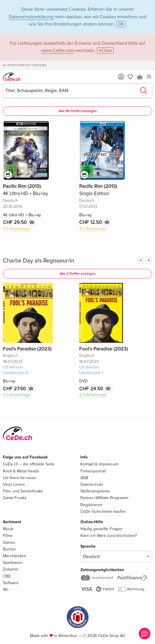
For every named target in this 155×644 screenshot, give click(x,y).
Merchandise (15, 556)
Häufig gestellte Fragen (101, 529)
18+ (6, 590)
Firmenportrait (93, 471)
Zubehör (11, 569)
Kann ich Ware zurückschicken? (109, 536)
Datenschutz (92, 484)
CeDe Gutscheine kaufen (103, 511)
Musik (8, 529)
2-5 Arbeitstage (17, 395)
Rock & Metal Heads (21, 471)
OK (121, 24)
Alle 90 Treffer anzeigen (78, 111)
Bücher (9, 549)
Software (11, 583)
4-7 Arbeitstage (17, 229)
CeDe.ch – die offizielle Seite (29, 464)
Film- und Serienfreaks (23, 491)
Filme (8, 536)
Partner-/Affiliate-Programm (104, 498)
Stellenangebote (95, 491)
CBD (7, 576)
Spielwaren (13, 563)
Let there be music (20, 478)
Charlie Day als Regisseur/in (39, 261)
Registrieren (91, 505)
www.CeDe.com (58, 51)
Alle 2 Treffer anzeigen (77, 274)
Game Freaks (15, 498)
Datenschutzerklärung (31, 17)
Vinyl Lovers (14, 484)
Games (9, 543)
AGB (84, 478)
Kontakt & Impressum (99, 464)
